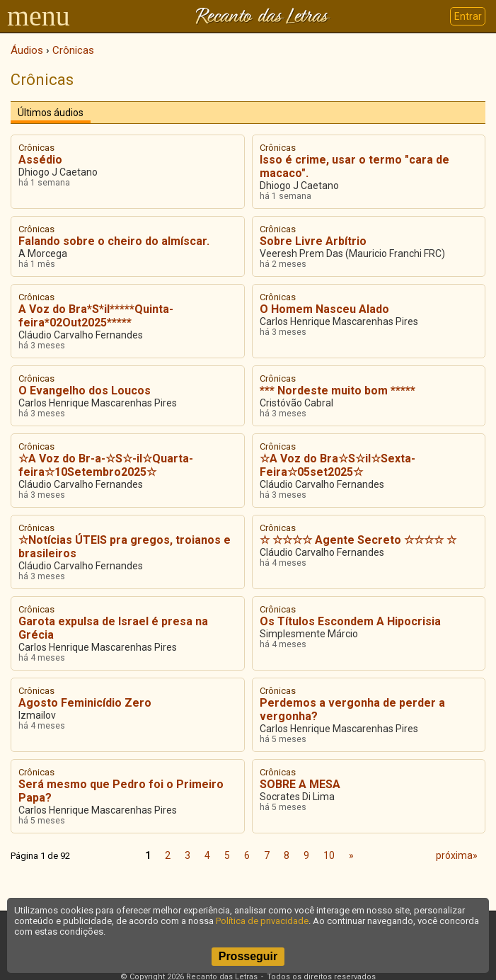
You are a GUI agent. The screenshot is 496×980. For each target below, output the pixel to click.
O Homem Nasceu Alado (324, 309)
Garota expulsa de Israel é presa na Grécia (113, 628)
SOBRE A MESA (300, 784)
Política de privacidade (262, 921)
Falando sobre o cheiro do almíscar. (114, 241)
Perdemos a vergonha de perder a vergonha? (352, 710)
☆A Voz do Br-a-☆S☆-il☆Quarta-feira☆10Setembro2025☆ (106, 465)
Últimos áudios (51, 113)
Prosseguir (248, 956)
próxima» (457, 855)
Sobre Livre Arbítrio (313, 241)
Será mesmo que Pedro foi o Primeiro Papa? (121, 791)
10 (329, 855)
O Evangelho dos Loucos (85, 391)
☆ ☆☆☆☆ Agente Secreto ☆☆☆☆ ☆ (358, 540)
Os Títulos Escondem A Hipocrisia (350, 621)
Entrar (468, 16)
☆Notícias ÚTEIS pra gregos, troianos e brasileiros (125, 547)
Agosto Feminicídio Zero (85, 703)
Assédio (40, 160)
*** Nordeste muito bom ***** (338, 391)
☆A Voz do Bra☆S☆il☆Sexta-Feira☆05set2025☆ (338, 465)
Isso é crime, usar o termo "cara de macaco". (354, 166)
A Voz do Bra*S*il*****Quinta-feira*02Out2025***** (96, 316)
